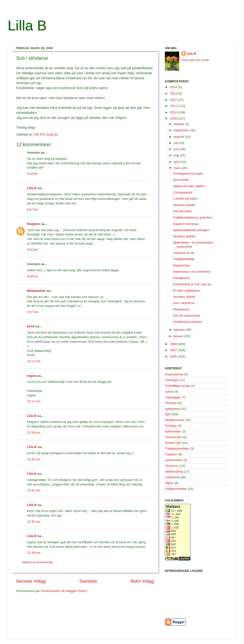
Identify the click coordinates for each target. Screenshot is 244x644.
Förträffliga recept (178, 386)
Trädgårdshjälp (184, 259)
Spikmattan (173, 431)
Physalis (171, 403)
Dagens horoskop (186, 224)
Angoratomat (174, 374)
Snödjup (171, 426)
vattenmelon (174, 460)
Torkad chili (173, 443)
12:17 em (34, 401)
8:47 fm (32, 210)
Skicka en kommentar (38, 562)
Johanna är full (184, 253)
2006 (174, 356)
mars (178, 168)
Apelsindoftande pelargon (191, 230)
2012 (174, 100)
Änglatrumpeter (176, 489)
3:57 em (33, 312)
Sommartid (181, 180)
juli (176, 143)
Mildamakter (36, 291)
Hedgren (33, 224)
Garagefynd (181, 278)
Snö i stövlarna (184, 303)
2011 (174, 106)
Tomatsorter (173, 437)
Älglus (169, 483)
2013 (174, 93)
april (177, 162)
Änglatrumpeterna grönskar (193, 217)
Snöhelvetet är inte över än (192, 284)
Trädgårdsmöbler (177, 449)
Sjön (168, 414)
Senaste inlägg (31, 581)
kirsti (31, 326)
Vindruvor (172, 466)
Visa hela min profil (195, 60)
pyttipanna (172, 409)
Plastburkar (181, 309)
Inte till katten (183, 211)
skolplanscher (175, 420)
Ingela (32, 376)
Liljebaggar (173, 397)
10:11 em (34, 361)
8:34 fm (32, 174)
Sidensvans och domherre (192, 272)
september (182, 130)
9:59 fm (32, 276)
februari (180, 330)
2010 (174, 112)
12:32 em (34, 522)
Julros (169, 391)
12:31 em (34, 490)
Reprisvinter (182, 265)
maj (177, 155)
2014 (174, 87)
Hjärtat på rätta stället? (189, 186)
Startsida (88, 581)
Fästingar (172, 380)
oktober (180, 124)
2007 (174, 350)
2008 (174, 344)
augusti (179, 137)
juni (177, 149)
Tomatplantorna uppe (188, 173)
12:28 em (34, 433)
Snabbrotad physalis (188, 322)
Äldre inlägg (142, 581)
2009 (174, 119)
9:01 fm (32, 250)
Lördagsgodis (183, 192)
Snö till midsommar (187, 316)
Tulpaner (171, 454)
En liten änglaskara (187, 290)
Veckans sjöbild (184, 205)
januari (179, 336)
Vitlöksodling (174, 471)
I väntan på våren (185, 199)
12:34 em (34, 553)
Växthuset (172, 477)
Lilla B (27, 25)
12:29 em (34, 459)
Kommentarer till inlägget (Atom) (64, 591)
